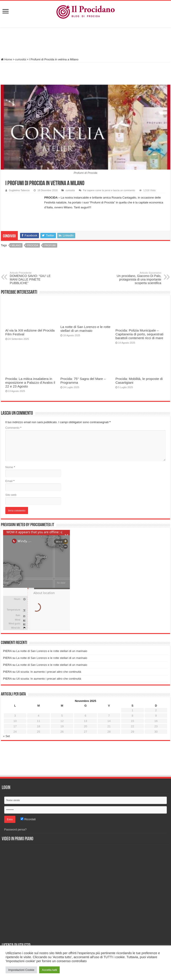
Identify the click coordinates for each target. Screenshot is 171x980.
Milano (16, 245)
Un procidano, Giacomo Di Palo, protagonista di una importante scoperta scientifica (138, 278)
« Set (6, 736)
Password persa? (15, 829)
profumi (50, 245)
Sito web (11, 495)
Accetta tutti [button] (49, 970)
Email (10, 481)
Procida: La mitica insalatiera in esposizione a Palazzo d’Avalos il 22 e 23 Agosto (30, 382)
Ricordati (28, 819)
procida (33, 245)
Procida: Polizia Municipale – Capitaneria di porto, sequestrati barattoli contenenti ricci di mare (139, 334)
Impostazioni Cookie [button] (21, 970)
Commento (13, 428)
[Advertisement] (85, 43)
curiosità (20, 59)
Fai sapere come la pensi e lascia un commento (109, 190)
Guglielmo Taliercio (19, 190)
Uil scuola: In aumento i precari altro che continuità (49, 672)
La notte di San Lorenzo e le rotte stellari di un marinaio (85, 329)
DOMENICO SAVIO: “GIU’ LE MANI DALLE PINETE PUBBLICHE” (33, 278)
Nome (10, 467)
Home (6, 59)
